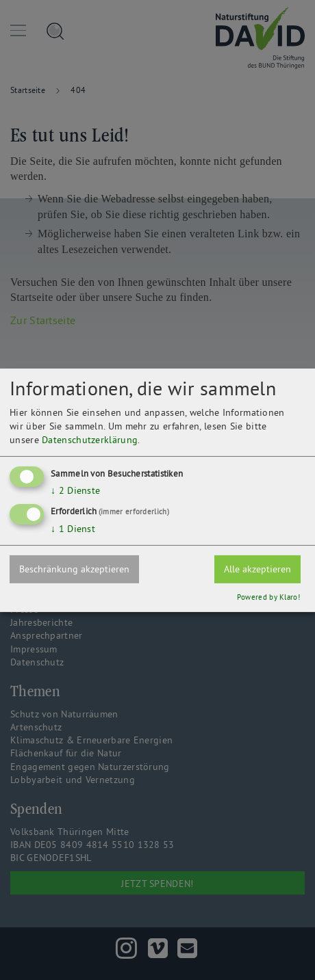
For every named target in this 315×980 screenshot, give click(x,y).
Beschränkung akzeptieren (74, 569)
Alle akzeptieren (257, 569)
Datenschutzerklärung (90, 440)
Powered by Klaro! (268, 597)
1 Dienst (73, 529)
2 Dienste (75, 490)
